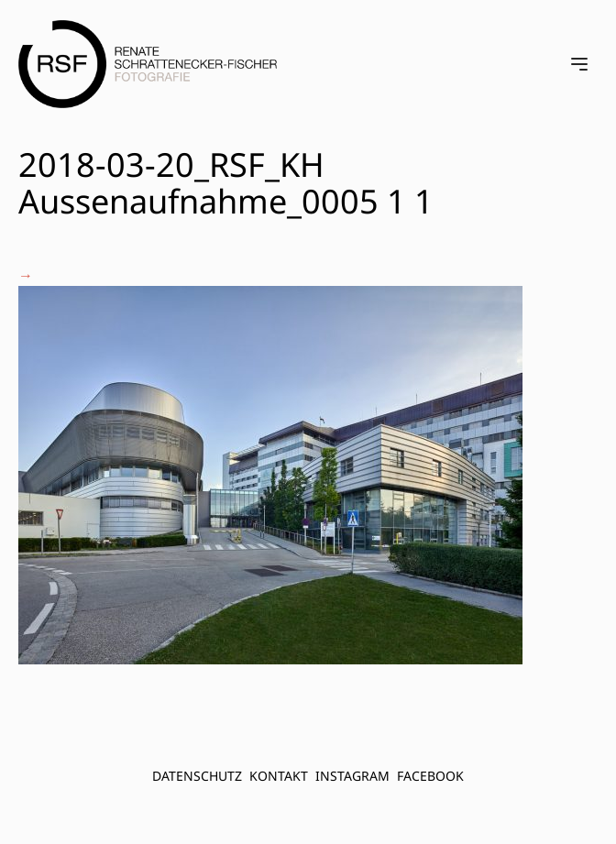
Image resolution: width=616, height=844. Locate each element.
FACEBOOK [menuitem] (430, 776)
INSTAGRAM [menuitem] (352, 776)
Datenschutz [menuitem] (197, 776)
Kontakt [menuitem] (279, 776)
